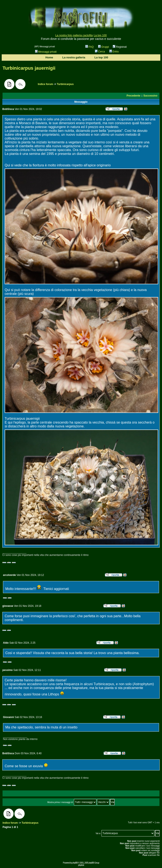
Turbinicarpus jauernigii (29, 68)
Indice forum (45, 84)
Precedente (133, 96)
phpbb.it (81, 865)
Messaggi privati (46, 52)
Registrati (120, 47)
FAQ (89, 47)
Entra (114, 52)
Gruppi (104, 47)
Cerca (100, 52)
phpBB (75, 863)
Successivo (150, 96)
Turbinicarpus (65, 84)
